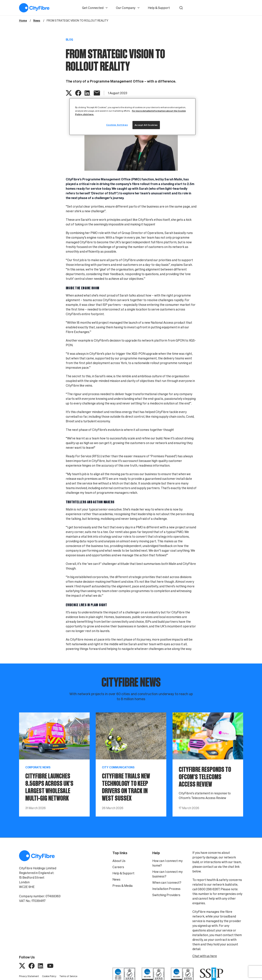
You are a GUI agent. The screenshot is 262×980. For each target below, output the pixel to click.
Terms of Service (68, 976)
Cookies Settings (117, 125)
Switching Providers (166, 895)
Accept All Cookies (146, 125)
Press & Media (123, 886)
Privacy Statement (29, 976)
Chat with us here (205, 956)
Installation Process (166, 889)
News (116, 879)
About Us (119, 861)
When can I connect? (167, 883)
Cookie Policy (49, 976)
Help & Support (159, 8)
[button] (181, 8)
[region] (132, 117)
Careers (118, 867)
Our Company (128, 8)
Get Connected (95, 8)
